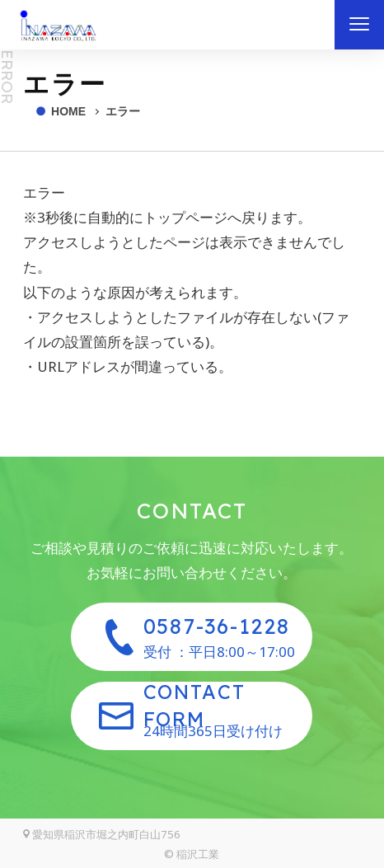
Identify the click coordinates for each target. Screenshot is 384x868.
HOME (68, 111)
